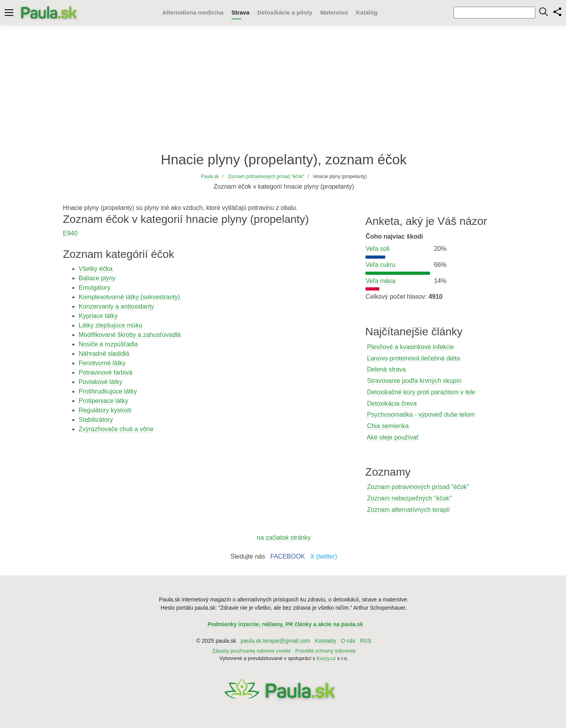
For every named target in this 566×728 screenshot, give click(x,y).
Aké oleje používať (393, 437)
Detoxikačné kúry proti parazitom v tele (421, 392)
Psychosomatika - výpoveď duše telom (421, 415)
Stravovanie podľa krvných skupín (414, 381)
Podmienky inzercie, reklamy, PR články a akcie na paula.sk (285, 624)
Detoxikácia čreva (392, 404)
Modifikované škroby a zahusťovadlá (130, 335)
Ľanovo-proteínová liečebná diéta (414, 358)
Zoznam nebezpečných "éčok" (409, 498)
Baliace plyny (97, 278)
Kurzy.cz (326, 658)
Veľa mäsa (380, 281)
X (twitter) (323, 556)
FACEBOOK (288, 556)
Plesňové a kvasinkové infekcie (411, 347)
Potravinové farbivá (106, 372)
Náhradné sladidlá (104, 354)
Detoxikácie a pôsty (285, 12)
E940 (70, 233)
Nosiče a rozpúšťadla (108, 344)
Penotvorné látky (102, 363)
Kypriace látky (98, 316)
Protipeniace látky (103, 401)
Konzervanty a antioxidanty (116, 306)
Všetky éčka (96, 269)
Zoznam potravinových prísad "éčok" (418, 487)
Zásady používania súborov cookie (252, 651)
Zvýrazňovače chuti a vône (116, 429)
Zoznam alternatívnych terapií (409, 510)
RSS (366, 641)
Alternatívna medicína (193, 12)
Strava (241, 12)
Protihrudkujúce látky (108, 391)
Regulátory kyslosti (105, 410)
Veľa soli (378, 249)
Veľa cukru (380, 265)
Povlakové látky (100, 382)
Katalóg (367, 12)
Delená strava (387, 369)
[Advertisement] (283, 88)
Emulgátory (95, 288)
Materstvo (334, 12)
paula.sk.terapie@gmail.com (275, 641)
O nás (348, 641)
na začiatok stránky (284, 538)
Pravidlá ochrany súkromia (325, 651)
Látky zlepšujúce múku (110, 325)
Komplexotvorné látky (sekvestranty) (129, 297)
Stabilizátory (96, 420)
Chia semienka (388, 426)
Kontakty (325, 641)
